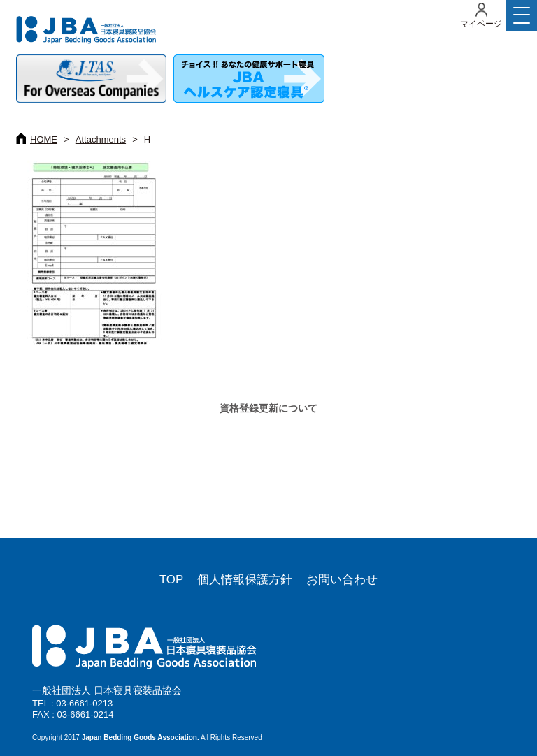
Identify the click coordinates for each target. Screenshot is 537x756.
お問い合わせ (342, 580)
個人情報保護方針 (245, 580)
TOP (171, 580)
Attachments (101, 139)
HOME (44, 139)
